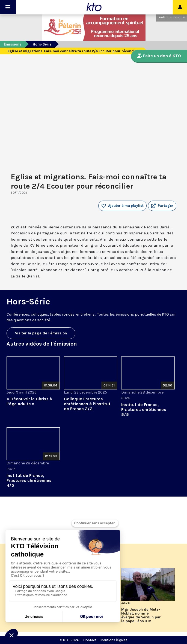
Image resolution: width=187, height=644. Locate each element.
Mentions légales (114, 640)
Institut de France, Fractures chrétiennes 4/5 (29, 480)
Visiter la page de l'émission (41, 333)
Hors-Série (42, 44)
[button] (162, 206)
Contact (90, 640)
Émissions (13, 44)
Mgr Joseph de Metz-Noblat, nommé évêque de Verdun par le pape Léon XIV (141, 615)
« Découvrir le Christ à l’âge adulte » (29, 401)
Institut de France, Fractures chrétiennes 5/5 (144, 409)
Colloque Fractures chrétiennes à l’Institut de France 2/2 (87, 404)
